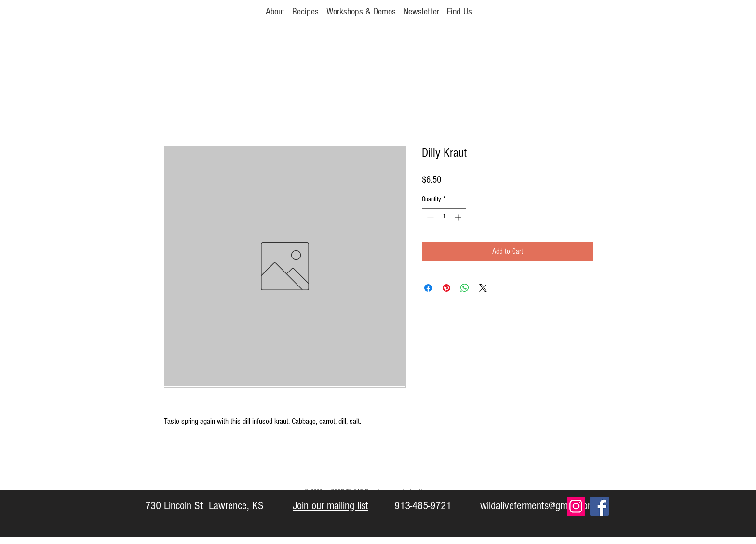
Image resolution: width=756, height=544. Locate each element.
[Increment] (459, 217)
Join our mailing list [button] (331, 506)
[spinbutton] (444, 217)
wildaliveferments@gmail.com (538, 506)
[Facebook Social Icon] (600, 506)
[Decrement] (429, 217)
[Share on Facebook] (428, 288)
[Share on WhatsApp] (465, 288)
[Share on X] (483, 288)
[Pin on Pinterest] (446, 288)
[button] (421, 7)
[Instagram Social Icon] (576, 506)
